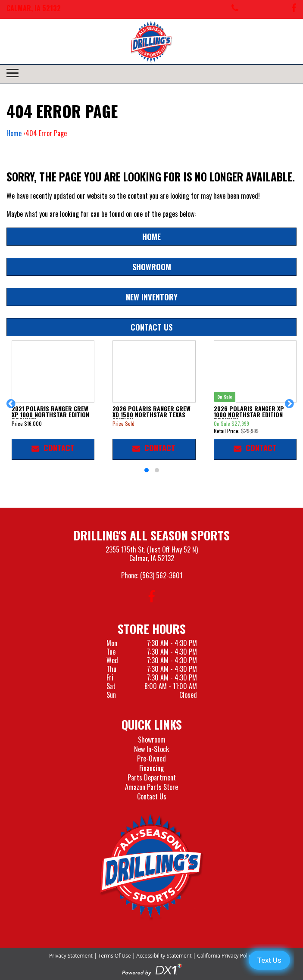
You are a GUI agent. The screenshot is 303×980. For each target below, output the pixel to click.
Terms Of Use (115, 956)
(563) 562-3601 (161, 575)
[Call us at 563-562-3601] (235, 9)
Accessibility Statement (164, 956)
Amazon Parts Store (151, 787)
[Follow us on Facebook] (294, 9)
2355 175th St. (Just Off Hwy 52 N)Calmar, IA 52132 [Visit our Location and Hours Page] (152, 554)
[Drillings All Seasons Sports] (152, 867)
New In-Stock (151, 749)
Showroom (152, 267)
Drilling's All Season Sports (151, 535)
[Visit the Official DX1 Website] (152, 968)
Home (14, 133)
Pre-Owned (151, 758)
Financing (151, 768)
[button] (12, 408)
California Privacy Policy (225, 956)
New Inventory (152, 297)
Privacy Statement (71, 956)
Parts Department (152, 777)
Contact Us (151, 327)
